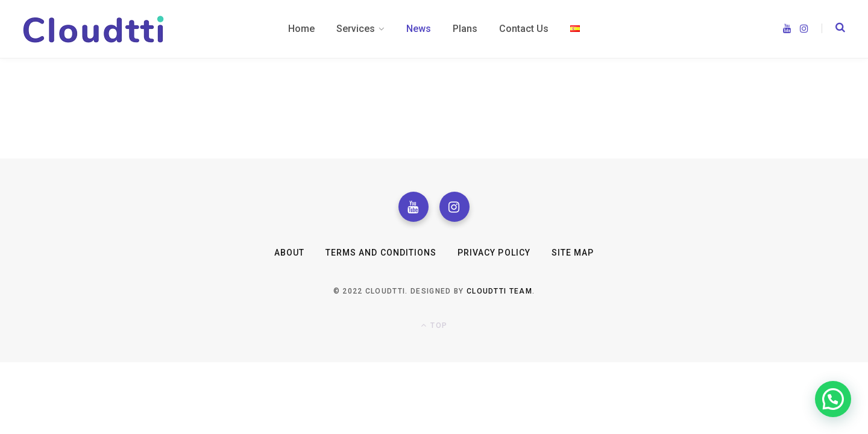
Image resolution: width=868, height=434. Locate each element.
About (289, 253)
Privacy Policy (494, 253)
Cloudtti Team (499, 291)
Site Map (573, 253)
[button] (833, 399)
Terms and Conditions (381, 253)
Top (434, 325)
